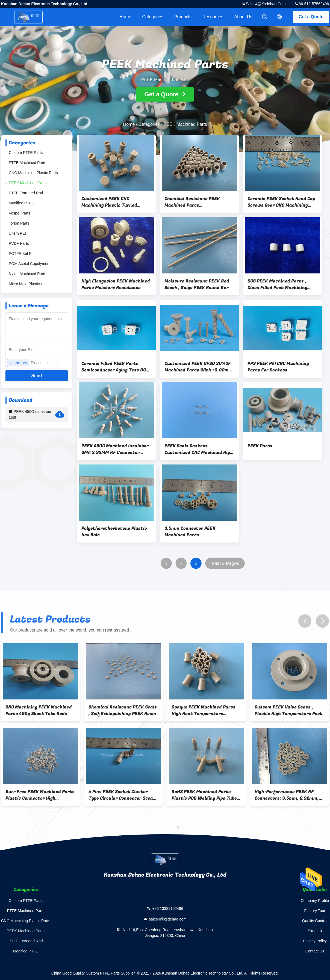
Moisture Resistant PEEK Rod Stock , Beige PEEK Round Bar (197, 284)
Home (126, 17)
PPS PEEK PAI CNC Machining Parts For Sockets (278, 367)
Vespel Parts (20, 213)
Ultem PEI (17, 233)
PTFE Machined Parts (27, 163)
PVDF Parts (19, 243)
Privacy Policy (315, 941)
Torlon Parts (19, 223)
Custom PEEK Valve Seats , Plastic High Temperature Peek (289, 710)
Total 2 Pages (225, 563)
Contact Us (315, 951)
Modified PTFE (21, 203)
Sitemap (315, 931)
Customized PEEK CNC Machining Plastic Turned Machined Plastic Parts (109, 202)
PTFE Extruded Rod (26, 193)
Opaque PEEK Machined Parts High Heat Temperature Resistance (204, 710)
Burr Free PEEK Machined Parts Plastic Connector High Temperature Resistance (40, 795)
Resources (213, 17)
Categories (153, 17)
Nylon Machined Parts (27, 274)
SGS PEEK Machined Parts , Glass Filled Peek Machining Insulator (277, 284)
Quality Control (315, 921)
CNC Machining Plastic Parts (33, 173)
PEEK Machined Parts (28, 183)
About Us (243, 17)
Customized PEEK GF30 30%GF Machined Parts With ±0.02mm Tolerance (199, 367)
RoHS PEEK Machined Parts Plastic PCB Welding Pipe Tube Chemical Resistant (204, 795)
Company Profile (315, 901)
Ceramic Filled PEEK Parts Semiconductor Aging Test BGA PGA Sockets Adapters (115, 367)
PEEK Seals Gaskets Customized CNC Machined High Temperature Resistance (199, 449)
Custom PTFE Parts (26, 153)
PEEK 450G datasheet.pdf (37, 415)
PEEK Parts (260, 446)
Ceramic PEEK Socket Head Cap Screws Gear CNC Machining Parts (281, 202)
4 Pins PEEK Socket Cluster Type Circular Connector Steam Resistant (123, 795)
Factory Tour (315, 911)
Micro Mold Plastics (25, 284)
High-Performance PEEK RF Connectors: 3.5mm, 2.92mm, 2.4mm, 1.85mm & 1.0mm (287, 795)
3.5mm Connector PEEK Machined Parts (190, 532)
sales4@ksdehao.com (266, 4)
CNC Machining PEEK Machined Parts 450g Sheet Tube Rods (39, 710)
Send (36, 376)
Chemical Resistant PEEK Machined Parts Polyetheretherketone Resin (195, 202)
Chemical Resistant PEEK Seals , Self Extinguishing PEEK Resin (123, 710)
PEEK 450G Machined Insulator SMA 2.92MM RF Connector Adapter (115, 449)
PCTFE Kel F (20, 254)
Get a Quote (311, 17)
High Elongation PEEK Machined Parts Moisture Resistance (116, 284)
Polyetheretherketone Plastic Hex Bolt (114, 532)
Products (183, 17)
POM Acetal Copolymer (29, 264)
